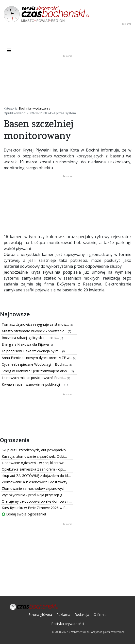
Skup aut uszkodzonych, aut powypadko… (35, 450)
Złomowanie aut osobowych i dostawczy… (36, 482)
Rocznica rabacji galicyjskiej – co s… (31, 338)
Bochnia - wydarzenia (35, 108)
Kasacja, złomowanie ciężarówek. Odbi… (34, 456)
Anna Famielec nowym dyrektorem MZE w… (37, 358)
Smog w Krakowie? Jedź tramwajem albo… (36, 371)
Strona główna (40, 615)
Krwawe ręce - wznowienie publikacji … (33, 384)
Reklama (63, 615)
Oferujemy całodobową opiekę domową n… (37, 501)
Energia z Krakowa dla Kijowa (26, 344)
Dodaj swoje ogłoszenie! (24, 514)
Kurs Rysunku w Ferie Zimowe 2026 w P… (35, 508)
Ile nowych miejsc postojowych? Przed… (34, 378)
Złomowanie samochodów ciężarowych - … (37, 488)
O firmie (100, 615)
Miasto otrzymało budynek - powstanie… (35, 331)
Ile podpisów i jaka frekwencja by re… (32, 351)
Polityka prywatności (68, 624)
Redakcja (82, 615)
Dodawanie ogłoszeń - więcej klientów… (34, 463)
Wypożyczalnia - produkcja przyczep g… (33, 495)
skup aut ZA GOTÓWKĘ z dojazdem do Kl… (36, 476)
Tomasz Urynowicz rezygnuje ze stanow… (36, 324)
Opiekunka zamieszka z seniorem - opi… (34, 469)
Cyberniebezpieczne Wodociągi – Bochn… (35, 364)
